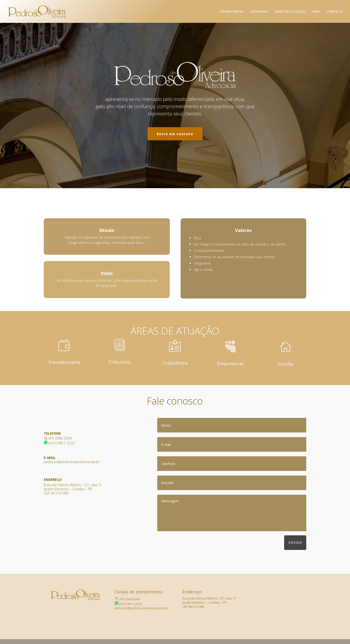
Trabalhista (175, 363)
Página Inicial (232, 12)
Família (286, 364)
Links (316, 12)
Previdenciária (64, 362)
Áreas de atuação (290, 12)
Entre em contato (175, 134)
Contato (335, 12)
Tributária (120, 362)
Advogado (259, 12)
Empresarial (230, 363)
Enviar (295, 543)
